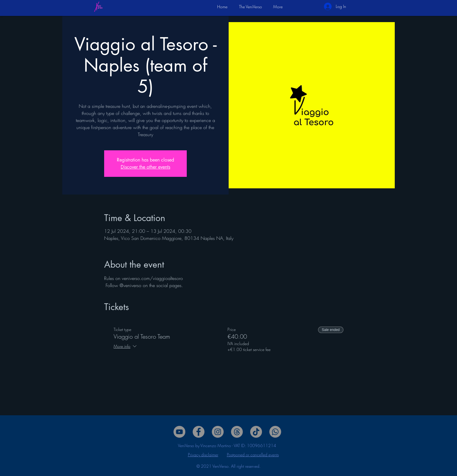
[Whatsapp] (275, 432)
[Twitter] (218, 432)
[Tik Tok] (256, 432)
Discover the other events (145, 167)
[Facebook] (199, 432)
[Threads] (237, 432)
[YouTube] (179, 432)
